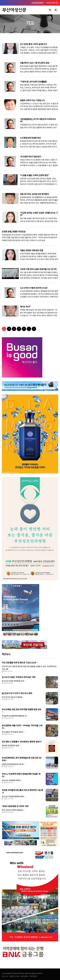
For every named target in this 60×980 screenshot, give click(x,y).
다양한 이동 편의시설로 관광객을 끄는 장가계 (38, 269)
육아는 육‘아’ (25, 307)
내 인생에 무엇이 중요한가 (31, 157)
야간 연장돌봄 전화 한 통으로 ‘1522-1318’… (20, 663)
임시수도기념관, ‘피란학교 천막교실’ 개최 (19, 677)
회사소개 (5, 976)
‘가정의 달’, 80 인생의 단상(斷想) (33, 82)
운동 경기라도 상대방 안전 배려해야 (34, 194)
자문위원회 (33, 976)
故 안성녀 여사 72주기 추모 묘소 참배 (17, 693)
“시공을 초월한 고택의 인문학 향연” (34, 175)
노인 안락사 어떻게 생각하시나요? (34, 288)
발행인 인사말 (14, 976)
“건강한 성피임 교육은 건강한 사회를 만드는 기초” (39, 214)
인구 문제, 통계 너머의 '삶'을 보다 (34, 44)
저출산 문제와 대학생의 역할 (32, 250)
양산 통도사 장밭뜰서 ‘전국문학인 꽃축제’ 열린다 (22, 742)
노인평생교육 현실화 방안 (30, 138)
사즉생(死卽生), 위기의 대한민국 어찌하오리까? (38, 120)
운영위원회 (24, 976)
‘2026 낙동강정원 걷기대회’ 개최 (15, 806)
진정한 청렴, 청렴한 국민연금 (14, 232)
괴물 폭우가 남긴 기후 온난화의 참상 (35, 63)
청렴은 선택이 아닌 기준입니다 (32, 100)
